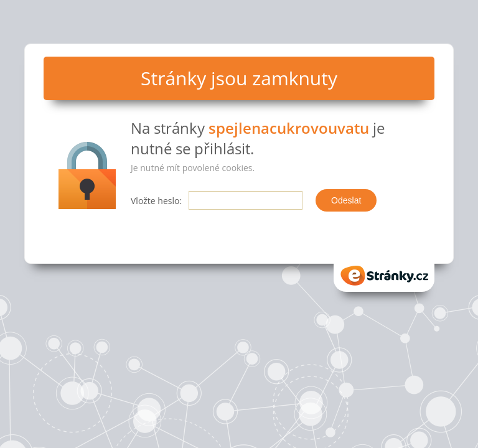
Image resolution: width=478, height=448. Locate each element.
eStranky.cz (384, 276)
